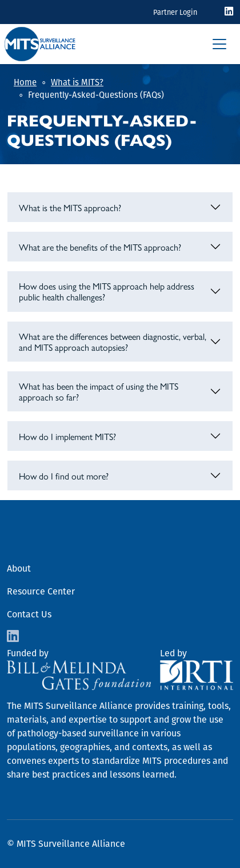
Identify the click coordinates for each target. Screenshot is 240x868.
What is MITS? (77, 82)
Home (25, 82)
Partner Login (175, 12)
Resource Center (41, 591)
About (19, 568)
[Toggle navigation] (219, 44)
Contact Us (29, 614)
